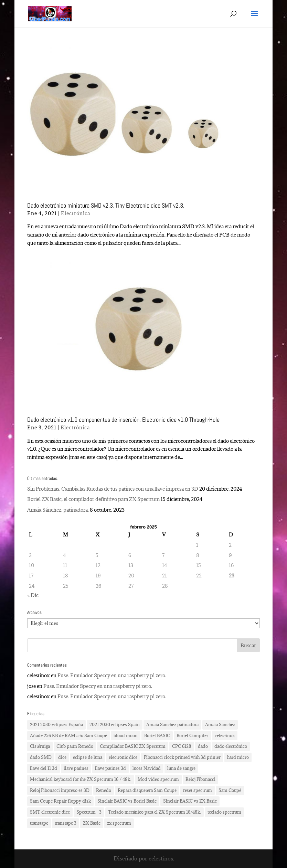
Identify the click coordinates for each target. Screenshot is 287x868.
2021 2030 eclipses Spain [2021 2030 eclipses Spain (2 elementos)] (115, 724)
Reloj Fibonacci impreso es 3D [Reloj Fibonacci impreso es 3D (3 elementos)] (60, 790)
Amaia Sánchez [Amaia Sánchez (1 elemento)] (220, 724)
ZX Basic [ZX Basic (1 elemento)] (92, 823)
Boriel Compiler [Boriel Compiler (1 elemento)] (192, 735)
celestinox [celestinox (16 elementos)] (225, 735)
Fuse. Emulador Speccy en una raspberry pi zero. (112, 675)
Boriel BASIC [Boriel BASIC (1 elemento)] (157, 735)
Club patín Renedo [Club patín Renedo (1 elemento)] (75, 746)
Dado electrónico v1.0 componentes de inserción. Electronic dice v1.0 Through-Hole (123, 420)
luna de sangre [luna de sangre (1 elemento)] (181, 768)
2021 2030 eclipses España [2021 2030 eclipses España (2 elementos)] (56, 724)
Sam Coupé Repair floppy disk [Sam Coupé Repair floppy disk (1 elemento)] (60, 801)
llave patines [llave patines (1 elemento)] (76, 768)
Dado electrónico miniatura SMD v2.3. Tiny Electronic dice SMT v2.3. (106, 205)
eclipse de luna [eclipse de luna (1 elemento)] (88, 757)
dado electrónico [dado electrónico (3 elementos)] (231, 746)
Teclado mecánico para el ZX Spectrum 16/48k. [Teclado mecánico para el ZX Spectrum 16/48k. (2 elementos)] (155, 812)
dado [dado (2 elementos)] (203, 746)
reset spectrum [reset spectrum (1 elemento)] (198, 790)
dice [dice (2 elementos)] (62, 757)
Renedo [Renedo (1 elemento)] (104, 790)
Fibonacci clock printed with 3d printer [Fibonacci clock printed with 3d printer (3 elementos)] (182, 757)
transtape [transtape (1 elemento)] (39, 823)
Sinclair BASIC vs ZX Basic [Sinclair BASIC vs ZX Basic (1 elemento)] (190, 801)
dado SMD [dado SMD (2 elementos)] (41, 757)
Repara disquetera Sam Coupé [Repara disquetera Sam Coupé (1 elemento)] (147, 790)
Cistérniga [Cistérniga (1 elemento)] (40, 746)
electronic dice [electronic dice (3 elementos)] (123, 757)
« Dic (33, 595)
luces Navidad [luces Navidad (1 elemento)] (147, 768)
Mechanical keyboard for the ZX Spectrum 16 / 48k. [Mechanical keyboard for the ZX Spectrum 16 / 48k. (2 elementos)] (81, 779)
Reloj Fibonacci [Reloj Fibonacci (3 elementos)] (200, 779)
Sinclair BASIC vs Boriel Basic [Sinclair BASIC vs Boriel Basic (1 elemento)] (127, 801)
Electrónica (76, 213)
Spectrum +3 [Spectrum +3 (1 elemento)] (89, 812)
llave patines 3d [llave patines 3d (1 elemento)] (110, 768)
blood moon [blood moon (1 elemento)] (126, 735)
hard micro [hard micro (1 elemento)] (238, 757)
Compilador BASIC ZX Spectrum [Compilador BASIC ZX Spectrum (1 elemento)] (133, 746)
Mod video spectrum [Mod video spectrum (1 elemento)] (158, 779)
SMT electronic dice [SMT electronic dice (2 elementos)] (50, 812)
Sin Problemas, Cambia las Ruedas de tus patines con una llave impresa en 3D (113, 489)
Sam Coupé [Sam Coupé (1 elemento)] (230, 790)
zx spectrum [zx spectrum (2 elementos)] (119, 823)
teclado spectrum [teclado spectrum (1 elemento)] (224, 812)
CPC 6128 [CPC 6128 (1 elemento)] (182, 746)
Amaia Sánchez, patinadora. (58, 510)
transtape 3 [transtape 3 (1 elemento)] (66, 823)
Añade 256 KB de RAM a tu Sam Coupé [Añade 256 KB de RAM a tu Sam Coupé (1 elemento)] (68, 735)
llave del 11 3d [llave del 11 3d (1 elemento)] (44, 768)
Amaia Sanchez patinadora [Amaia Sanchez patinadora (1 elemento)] (172, 724)
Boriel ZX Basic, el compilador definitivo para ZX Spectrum (93, 499)
